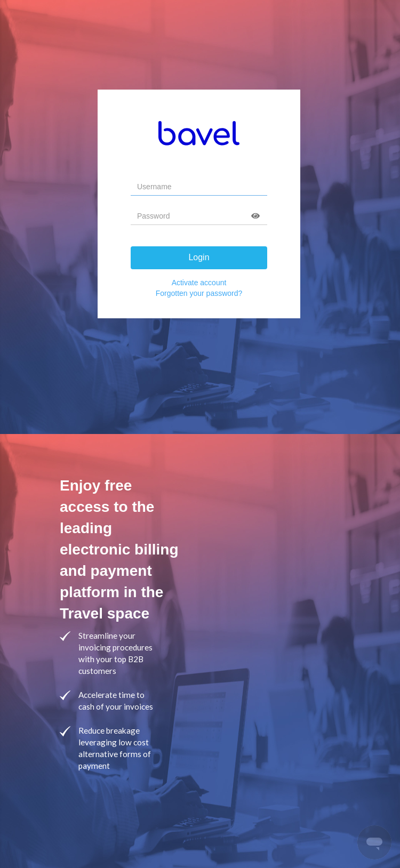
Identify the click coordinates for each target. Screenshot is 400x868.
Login (199, 257)
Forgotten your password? (199, 293)
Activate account (199, 283)
